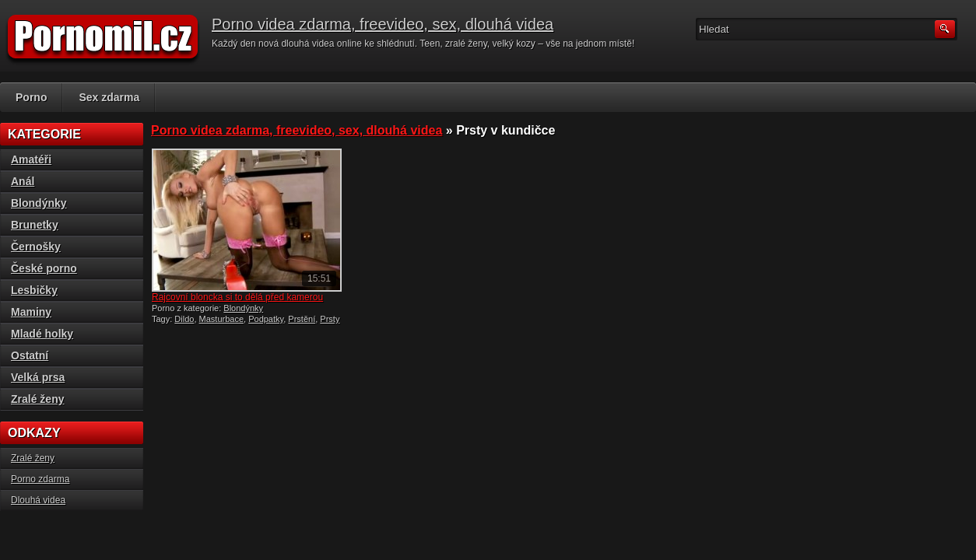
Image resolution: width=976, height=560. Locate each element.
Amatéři (31, 159)
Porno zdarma (40, 479)
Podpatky (266, 319)
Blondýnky (243, 308)
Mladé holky (42, 334)
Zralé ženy (37, 399)
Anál (23, 181)
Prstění (302, 319)
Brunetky (35, 225)
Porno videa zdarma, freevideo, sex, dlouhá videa (383, 24)
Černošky (36, 247)
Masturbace (221, 319)
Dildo (184, 319)
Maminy (31, 312)
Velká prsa (38, 377)
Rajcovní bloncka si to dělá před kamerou (237, 297)
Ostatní (30, 355)
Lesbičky (34, 290)
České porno (44, 268)
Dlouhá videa (38, 500)
